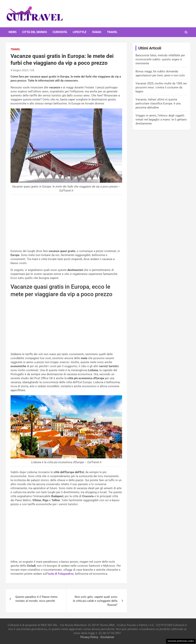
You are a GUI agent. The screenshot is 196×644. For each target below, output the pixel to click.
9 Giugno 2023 (19, 70)
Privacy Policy (89, 637)
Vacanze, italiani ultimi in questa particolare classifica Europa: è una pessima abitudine (158, 103)
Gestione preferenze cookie (181, 641)
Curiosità (60, 32)
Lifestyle (80, 32)
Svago (97, 32)
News (13, 32)
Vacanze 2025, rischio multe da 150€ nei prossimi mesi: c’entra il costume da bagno (161, 87)
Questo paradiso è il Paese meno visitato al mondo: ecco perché (36, 599)
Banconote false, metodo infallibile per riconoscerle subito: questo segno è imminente (160, 59)
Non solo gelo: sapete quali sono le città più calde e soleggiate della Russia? (95, 601)
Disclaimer (107, 637)
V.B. (33, 70)
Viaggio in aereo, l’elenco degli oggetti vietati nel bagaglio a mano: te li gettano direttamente (161, 120)
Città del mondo (35, 32)
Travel (112, 32)
